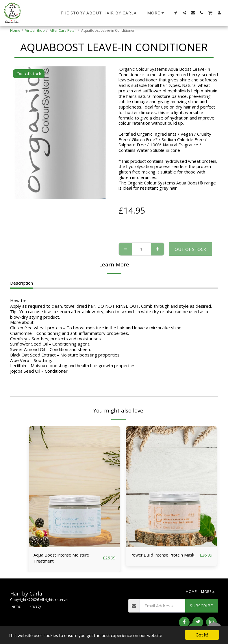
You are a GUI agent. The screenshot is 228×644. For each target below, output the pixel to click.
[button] (176, 13)
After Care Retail (63, 30)
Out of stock (190, 249)
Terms (15, 607)
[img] (74, 487)
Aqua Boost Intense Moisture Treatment (63, 558)
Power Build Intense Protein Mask (159, 558)
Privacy (35, 607)
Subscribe (201, 606)
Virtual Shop (35, 30)
